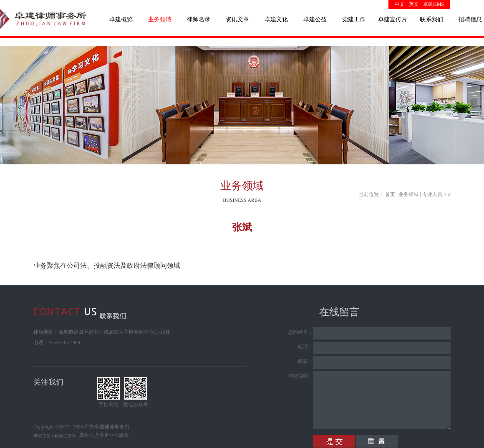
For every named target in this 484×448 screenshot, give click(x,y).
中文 (400, 4)
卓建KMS (434, 4)
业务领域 (408, 194)
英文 (414, 4)
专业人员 (432, 194)
